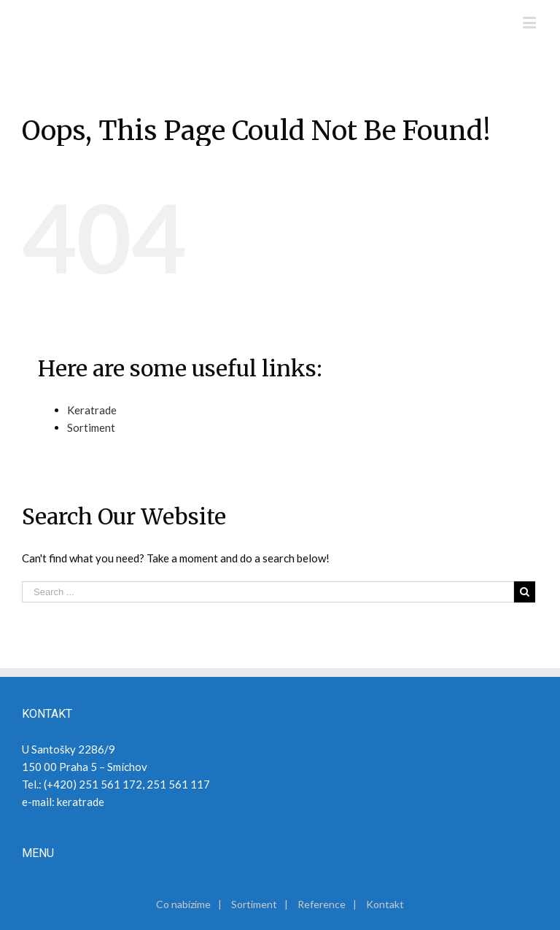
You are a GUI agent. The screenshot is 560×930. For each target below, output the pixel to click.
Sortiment (91, 427)
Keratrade (92, 410)
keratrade (81, 802)
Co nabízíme (183, 904)
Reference (322, 904)
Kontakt (385, 904)
